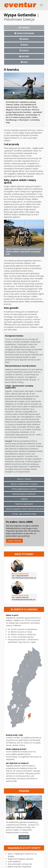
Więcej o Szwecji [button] (24, 479)
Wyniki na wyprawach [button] (24, 504)
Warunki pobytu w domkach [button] (24, 494)
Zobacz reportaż (14, 541)
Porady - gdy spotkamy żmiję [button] (24, 514)
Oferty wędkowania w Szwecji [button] (24, 489)
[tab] (24, 28)
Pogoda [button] (24, 499)
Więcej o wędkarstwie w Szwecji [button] (24, 484)
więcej (24, 837)
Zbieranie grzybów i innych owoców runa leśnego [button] (25, 509)
